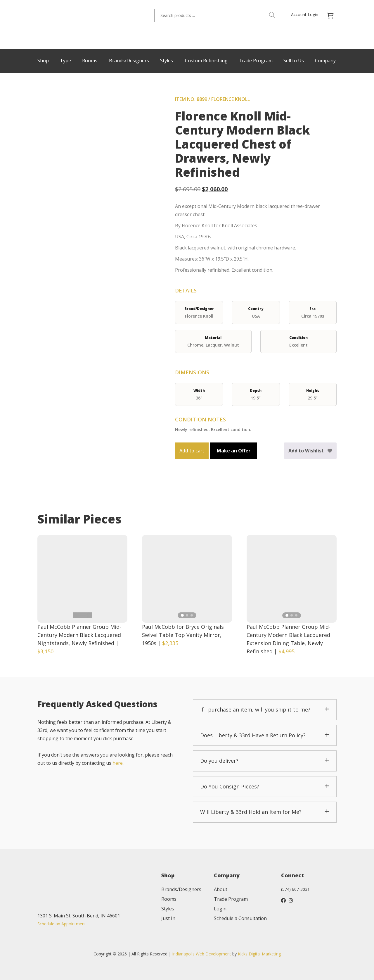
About (221, 889)
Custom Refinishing (206, 61)
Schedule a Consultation (240, 918)
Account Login (305, 14)
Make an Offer (234, 451)
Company (325, 61)
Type (65, 61)
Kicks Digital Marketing (259, 954)
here (118, 763)
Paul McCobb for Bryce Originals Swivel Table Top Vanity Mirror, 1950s (183, 635)
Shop (43, 61)
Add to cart (192, 451)
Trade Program (256, 61)
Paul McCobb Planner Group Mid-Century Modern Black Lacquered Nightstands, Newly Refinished (79, 635)
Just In (168, 918)
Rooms (90, 61)
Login (220, 909)
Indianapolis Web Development (202, 954)
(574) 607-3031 (295, 889)
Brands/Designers (129, 61)
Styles (167, 61)
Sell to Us (294, 61)
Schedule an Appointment (62, 924)
